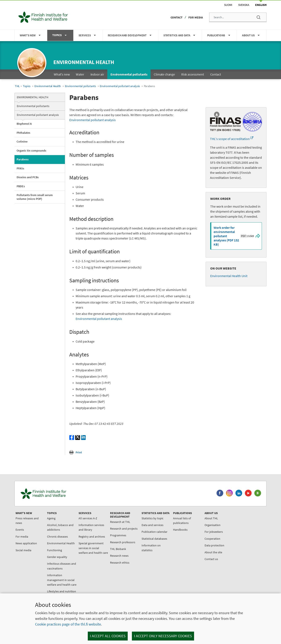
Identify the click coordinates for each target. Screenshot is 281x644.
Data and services (152, 525)
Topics (27, 86)
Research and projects (124, 529)
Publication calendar (154, 532)
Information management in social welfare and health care (62, 580)
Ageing (51, 518)
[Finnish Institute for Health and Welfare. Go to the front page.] (61, 494)
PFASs (20, 168)
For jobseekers (214, 532)
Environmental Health (48, 86)
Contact (177, 17)
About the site (213, 552)
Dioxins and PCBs (28, 177)
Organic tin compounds (31, 151)
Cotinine (22, 141)
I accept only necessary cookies (163, 636)
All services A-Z (88, 518)
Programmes (118, 535)
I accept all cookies (108, 636)
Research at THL (120, 522)
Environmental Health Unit (229, 276)
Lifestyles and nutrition (62, 591)
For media (196, 17)
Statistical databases (154, 539)
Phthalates (23, 133)
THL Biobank (118, 549)
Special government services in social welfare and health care (93, 548)
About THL (211, 518)
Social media (23, 550)
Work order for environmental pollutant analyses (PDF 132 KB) (234, 236)
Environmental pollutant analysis (120, 86)
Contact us (211, 559)
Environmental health (84, 62)
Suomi (228, 5)
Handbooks (180, 530)
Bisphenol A (24, 124)
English (261, 5)
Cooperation (212, 539)
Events (20, 530)
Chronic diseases (57, 537)
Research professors (123, 542)
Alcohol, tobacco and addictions (60, 527)
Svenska (244, 5)
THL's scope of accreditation (232, 139)
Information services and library (91, 527)
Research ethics (120, 563)
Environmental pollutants (80, 86)
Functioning (54, 550)
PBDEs (21, 186)
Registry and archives (92, 537)
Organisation (213, 525)
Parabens (23, 159)
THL (17, 86)
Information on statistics (151, 548)
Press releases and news (27, 521)
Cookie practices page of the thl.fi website (68, 624)
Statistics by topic (152, 518)
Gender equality (57, 557)
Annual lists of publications (182, 521)
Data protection (214, 545)
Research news (119, 556)
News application (26, 543)
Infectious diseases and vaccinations (62, 566)
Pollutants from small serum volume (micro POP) (35, 197)
